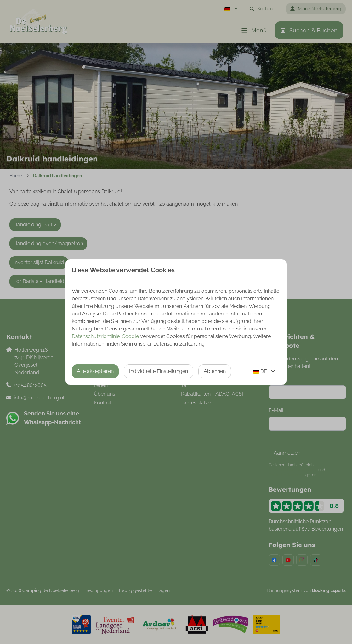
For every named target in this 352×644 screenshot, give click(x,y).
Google (130, 336)
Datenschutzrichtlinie (96, 336)
